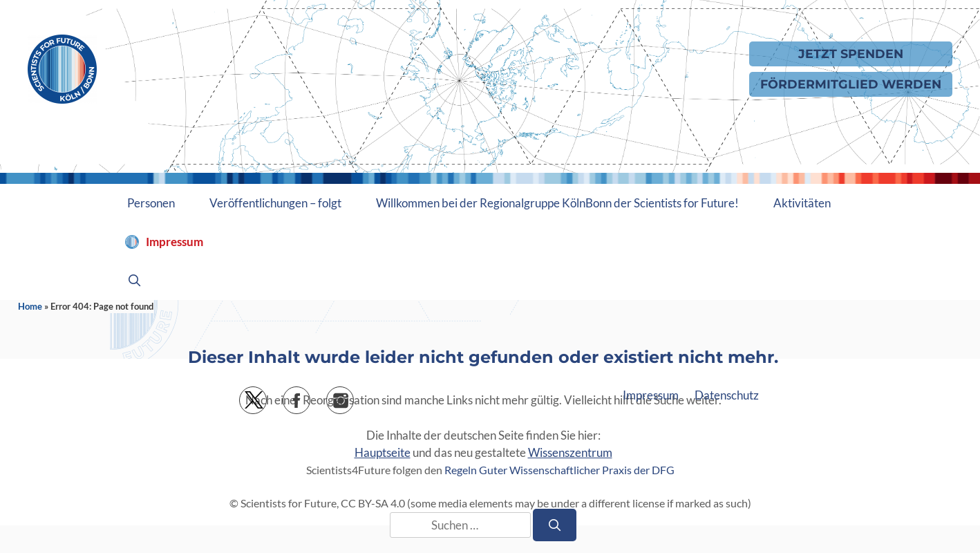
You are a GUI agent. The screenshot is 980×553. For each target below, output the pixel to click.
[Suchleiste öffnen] (135, 281)
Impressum (175, 242)
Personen (151, 203)
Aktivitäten (802, 203)
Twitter (266, 396)
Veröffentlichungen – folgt (275, 203)
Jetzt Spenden (851, 54)
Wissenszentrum (570, 452)
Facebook (310, 396)
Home (30, 306)
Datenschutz (727, 395)
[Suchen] (555, 525)
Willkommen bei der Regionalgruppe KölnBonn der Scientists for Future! (557, 203)
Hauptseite (383, 452)
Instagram (354, 396)
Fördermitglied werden (851, 84)
